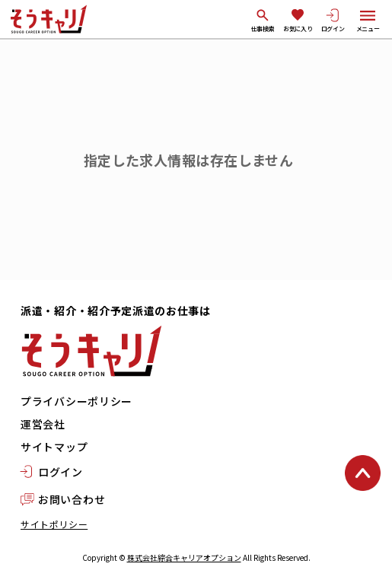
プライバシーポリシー (76, 401)
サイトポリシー (54, 524)
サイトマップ (54, 447)
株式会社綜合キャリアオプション (184, 557)
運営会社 (43, 424)
